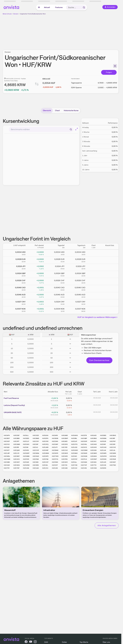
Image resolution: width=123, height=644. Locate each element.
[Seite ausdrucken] (115, 66)
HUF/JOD (74, 447)
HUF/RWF (94, 459)
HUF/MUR (84, 453)
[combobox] (41, 129)
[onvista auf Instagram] (35, 642)
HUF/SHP (113, 462)
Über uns (106, 642)
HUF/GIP (35, 444)
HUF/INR (103, 444)
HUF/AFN (7, 435)
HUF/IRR (16, 447)
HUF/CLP (26, 441)
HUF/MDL (7, 456)
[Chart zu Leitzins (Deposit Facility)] (80, 406)
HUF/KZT (7, 450)
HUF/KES (26, 450)
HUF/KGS (93, 450)
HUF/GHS (26, 444)
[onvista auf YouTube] (31, 642)
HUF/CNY (36, 441)
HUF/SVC (93, 441)
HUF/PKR (26, 459)
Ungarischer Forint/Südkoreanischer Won (33, 14)
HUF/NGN (84, 456)
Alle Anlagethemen (107, 525)
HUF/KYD (84, 447)
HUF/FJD (7, 444)
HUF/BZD (26, 438)
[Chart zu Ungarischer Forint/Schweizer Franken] (94, 281)
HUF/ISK (26, 447)
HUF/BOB (55, 438)
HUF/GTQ (45, 444)
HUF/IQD (7, 447)
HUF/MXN (113, 453)
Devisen (16, 14)
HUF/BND (94, 438)
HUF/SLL (74, 462)
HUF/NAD (36, 456)
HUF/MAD (74, 453)
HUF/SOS (93, 462)
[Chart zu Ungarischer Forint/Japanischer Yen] (94, 267)
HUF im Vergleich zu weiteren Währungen (98, 317)
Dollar (64, 642)
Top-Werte (84, 642)
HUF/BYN (103, 468)
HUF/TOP (84, 465)
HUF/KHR (94, 447)
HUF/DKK (55, 441)
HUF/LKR (103, 462)
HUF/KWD (74, 450)
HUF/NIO (74, 456)
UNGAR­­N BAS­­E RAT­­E (13, 412)
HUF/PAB (36, 459)
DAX (46, 642)
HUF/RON (103, 459)
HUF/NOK (113, 456)
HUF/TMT (16, 468)
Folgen (109, 72)
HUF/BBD (17, 438)
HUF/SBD (7, 462)
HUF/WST (17, 462)
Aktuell (47, 7)
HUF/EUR (103, 441)
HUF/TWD (55, 456)
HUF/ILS (35, 447)
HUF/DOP (84, 441)
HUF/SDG (17, 465)
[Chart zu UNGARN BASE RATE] (80, 413)
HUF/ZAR (7, 465)
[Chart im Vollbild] (77, 129)
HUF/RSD (55, 462)
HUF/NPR (45, 456)
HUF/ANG (94, 456)
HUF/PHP (74, 459)
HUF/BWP (65, 438)
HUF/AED (64, 441)
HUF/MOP (26, 453)
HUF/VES (84, 468)
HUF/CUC (65, 450)
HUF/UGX (26, 468)
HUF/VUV (74, 468)
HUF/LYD (16, 453)
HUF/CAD (103, 447)
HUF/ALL (26, 435)
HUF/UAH (36, 468)
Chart (57, 110)
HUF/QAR (17, 450)
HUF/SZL (45, 465)
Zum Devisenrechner (99, 360)
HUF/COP (36, 450)
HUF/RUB (113, 459)
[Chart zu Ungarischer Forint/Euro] (94, 260)
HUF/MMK (26, 456)
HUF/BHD (113, 435)
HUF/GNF (55, 444)
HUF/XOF (7, 441)
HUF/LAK (103, 450)
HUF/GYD (65, 444)
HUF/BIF (112, 438)
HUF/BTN (45, 438)
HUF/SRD (36, 465)
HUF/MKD (94, 453)
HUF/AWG (74, 435)
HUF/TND (113, 465)
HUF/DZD (36, 435)
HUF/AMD (65, 435)
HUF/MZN (103, 453)
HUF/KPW (103, 456)
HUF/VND (94, 468)
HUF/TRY (7, 468)
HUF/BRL (74, 438)
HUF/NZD (65, 456)
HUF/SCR (65, 462)
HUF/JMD (45, 447)
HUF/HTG (74, 444)
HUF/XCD (17, 459)
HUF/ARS (55, 435)
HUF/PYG (55, 459)
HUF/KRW (26, 465)
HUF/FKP (113, 441)
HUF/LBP (7, 453)
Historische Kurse (71, 110)
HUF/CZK (103, 465)
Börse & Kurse (7, 14)
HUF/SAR (26, 462)
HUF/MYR (55, 453)
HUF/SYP (55, 465)
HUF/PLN (84, 459)
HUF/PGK (45, 459)
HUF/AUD (93, 435)
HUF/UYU (45, 468)
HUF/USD (65, 468)
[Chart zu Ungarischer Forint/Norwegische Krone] (94, 309)
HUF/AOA (45, 435)
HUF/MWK (46, 453)
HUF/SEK (36, 462)
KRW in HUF (46, 79)
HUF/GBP (84, 438)
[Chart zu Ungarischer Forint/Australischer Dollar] (94, 295)
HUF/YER (64, 447)
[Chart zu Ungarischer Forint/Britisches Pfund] (94, 274)
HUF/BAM (55, 450)
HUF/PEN (65, 459)
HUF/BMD (36, 438)
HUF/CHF (45, 462)
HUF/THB (74, 465)
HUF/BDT (7, 438)
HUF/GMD (17, 444)
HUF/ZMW (84, 450)
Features (59, 7)
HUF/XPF (16, 441)
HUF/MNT (17, 456)
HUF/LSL (113, 450)
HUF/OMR (7, 459)
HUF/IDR (112, 444)
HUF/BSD (103, 435)
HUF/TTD (93, 465)
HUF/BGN (103, 438)
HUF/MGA (36, 453)
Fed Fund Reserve (11, 398)
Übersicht (47, 110)
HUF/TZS (64, 465)
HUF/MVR (65, 453)
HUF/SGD (84, 462)
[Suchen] (71, 129)
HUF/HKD (94, 444)
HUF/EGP (16, 435)
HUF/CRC (45, 441)
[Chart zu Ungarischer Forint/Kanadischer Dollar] (94, 288)
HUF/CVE (113, 447)
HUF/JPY (55, 447)
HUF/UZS (55, 468)
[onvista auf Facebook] (26, 642)
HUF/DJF (74, 441)
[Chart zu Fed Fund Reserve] (80, 399)
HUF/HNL (84, 444)
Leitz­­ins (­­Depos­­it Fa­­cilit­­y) (14, 405)
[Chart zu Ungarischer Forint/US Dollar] (94, 253)
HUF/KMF (45, 450)
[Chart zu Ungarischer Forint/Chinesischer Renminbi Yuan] (94, 302)
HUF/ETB (84, 435)
